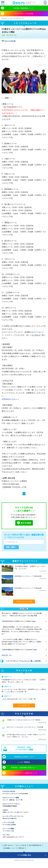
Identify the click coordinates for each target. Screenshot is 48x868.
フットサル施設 (24, 830)
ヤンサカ (24, 836)
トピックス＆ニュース (17, 18)
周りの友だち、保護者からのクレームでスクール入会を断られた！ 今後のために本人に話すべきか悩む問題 (22, 614)
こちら (36, 335)
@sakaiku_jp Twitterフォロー (24, 757)
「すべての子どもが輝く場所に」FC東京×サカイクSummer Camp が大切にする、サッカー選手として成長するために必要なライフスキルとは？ (22, 642)
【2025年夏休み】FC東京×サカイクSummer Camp (19, 650)
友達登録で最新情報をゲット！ (24, 8)
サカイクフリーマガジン (24, 805)
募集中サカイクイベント (25, 561)
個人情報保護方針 (35, 845)
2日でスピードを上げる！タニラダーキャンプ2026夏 (25, 727)
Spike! (24, 811)
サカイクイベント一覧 (24, 601)
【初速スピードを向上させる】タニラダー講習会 (24, 720)
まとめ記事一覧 (24, 705)
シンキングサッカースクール (24, 817)
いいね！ (24, 762)
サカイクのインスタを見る (24, 14)
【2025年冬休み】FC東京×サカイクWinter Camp (19, 621)
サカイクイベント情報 (24, 799)
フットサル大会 (24, 824)
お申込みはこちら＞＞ (10, 399)
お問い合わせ (8, 845)
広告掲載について (9, 848)
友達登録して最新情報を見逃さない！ (24, 768)
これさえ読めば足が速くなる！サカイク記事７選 (19, 699)
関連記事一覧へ (7, 655)
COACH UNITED (24, 793)
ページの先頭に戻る (24, 855)
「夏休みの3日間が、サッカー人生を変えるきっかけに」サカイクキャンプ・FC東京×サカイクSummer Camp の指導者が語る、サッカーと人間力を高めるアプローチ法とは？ (22, 630)
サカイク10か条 (10, 41)
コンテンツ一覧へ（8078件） (32, 661)
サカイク (5, 18)
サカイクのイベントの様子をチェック (24, 773)
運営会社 (22, 848)
